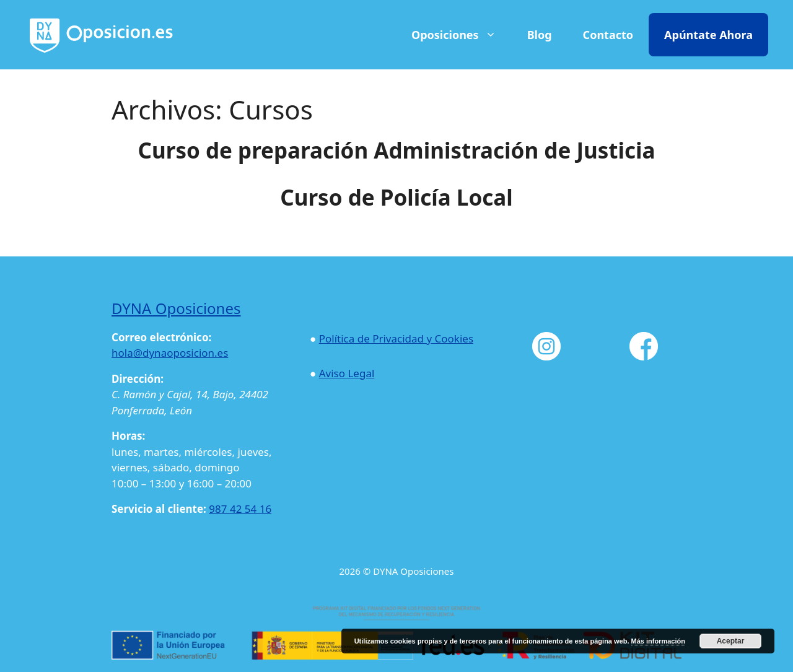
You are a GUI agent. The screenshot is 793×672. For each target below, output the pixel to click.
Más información (658, 641)
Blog (540, 35)
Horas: (128, 436)
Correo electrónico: (161, 337)
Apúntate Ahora (708, 35)
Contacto (608, 35)
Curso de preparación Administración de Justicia (397, 150)
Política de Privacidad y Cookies (396, 338)
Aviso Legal (347, 373)
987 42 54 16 (240, 509)
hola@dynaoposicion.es (170, 353)
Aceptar (731, 641)
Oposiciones (460, 35)
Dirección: (138, 379)
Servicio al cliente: (159, 509)
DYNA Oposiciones (176, 308)
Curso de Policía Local (396, 197)
